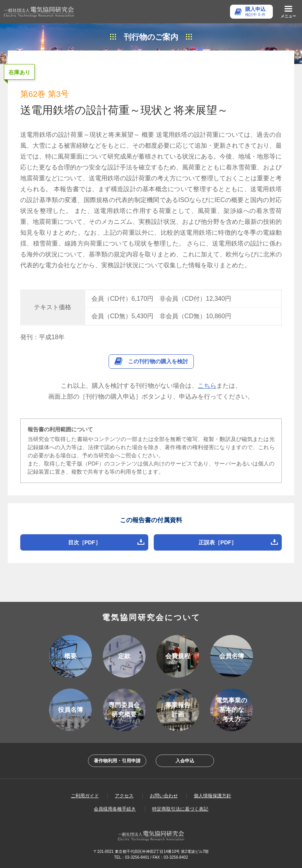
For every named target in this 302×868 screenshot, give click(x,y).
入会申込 (185, 761)
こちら (207, 386)
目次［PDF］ (84, 542)
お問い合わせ (164, 796)
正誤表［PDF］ (218, 542)
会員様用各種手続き (115, 809)
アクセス (124, 796)
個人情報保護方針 (212, 796)
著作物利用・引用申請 (117, 761)
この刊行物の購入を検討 (158, 361)
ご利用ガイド (85, 796)
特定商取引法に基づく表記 (180, 809)
